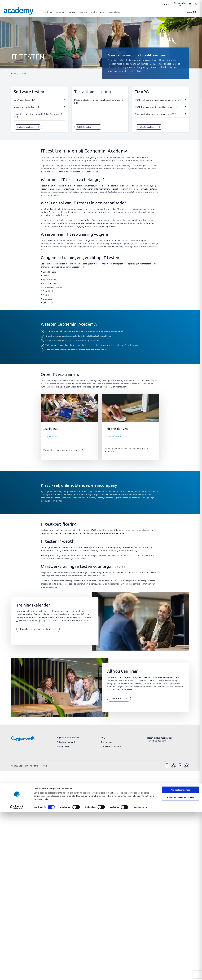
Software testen (29, 92)
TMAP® (142, 92)
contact (137, 584)
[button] (38, 629)
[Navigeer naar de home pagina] (19, 11)
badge (146, 530)
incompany (66, 494)
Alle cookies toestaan (180, 658)
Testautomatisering (93, 92)
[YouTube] (187, 766)
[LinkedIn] (180, 766)
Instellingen (138, 676)
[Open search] (191, 12)
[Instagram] (174, 766)
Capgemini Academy (53, 491)
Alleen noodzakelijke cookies (181, 666)
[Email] (167, 766)
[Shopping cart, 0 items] (196, 6)
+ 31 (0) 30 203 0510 (157, 741)
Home (14, 74)
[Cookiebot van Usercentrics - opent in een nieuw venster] (17, 676)
